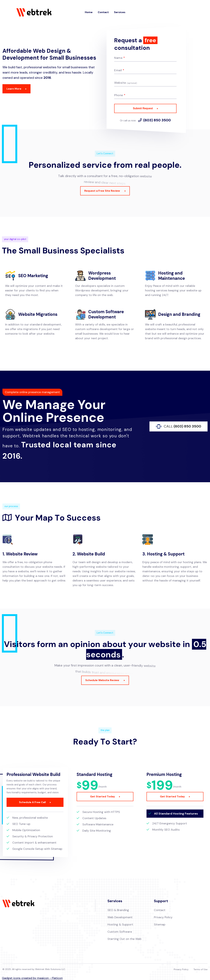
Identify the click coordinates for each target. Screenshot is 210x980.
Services (120, 12)
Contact (103, 12)
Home (89, 12)
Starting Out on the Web (124, 939)
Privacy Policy (163, 917)
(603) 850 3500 (157, 120)
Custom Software (120, 932)
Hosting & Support (120, 924)
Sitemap (160, 924)
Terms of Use (200, 969)
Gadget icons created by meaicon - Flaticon (32, 978)
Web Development (120, 917)
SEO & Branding (118, 910)
